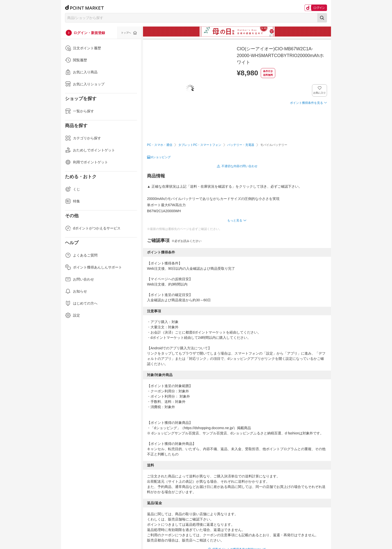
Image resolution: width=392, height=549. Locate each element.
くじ (72, 189)
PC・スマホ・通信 (160, 145)
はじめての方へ (81, 303)
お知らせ (76, 291)
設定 (72, 315)
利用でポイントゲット (86, 162)
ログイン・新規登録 (89, 33)
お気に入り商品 (81, 72)
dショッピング (161, 157)
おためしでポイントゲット (90, 150)
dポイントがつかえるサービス (93, 228)
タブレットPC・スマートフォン (200, 145)
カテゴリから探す (83, 138)
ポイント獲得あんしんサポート (93, 267)
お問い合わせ (79, 279)
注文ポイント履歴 (83, 48)
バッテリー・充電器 (241, 145)
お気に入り (320, 93)
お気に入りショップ (85, 84)
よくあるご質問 (81, 255)
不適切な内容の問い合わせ (239, 166)
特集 (72, 201)
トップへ (126, 33)
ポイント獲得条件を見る (306, 103)
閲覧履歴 (76, 60)
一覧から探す (79, 111)
